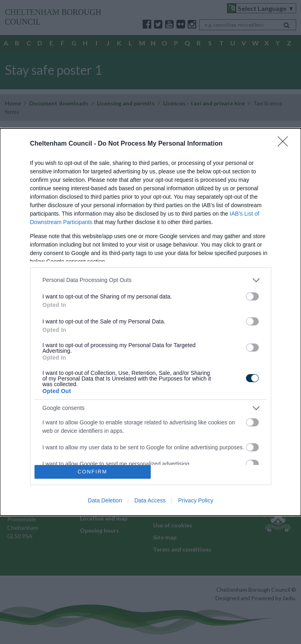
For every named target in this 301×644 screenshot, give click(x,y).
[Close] (285, 144)
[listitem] (151, 280)
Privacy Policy (196, 500)
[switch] (252, 296)
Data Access (150, 500)
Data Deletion (105, 500)
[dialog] (150, 322)
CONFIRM (93, 472)
